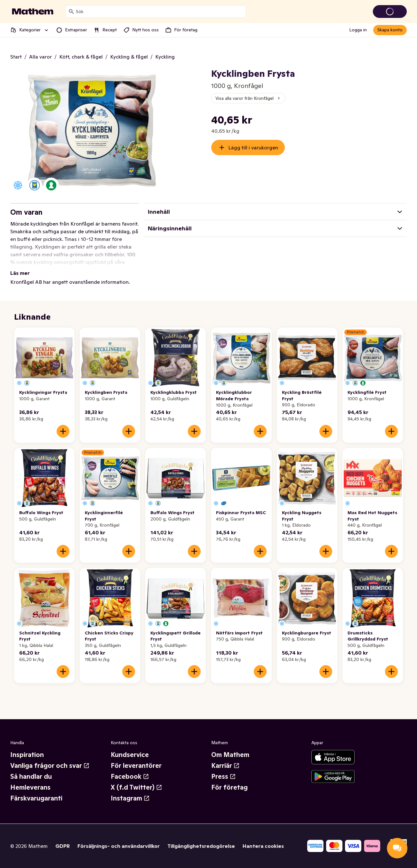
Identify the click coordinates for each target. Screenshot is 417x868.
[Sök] (71, 12)
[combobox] (160, 12)
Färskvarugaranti (36, 798)
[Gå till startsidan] (33, 12)
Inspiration (27, 755)
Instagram (130, 798)
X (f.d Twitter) (136, 787)
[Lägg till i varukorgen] (63, 431)
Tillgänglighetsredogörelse (201, 846)
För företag (229, 787)
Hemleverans (30, 787)
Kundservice (130, 755)
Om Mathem (230, 755)
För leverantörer (136, 766)
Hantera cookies (263, 846)
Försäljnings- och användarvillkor (119, 846)
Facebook (130, 776)
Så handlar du (31, 776)
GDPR (63, 846)
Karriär (225, 766)
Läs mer (20, 273)
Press (224, 776)
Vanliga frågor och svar (50, 766)
